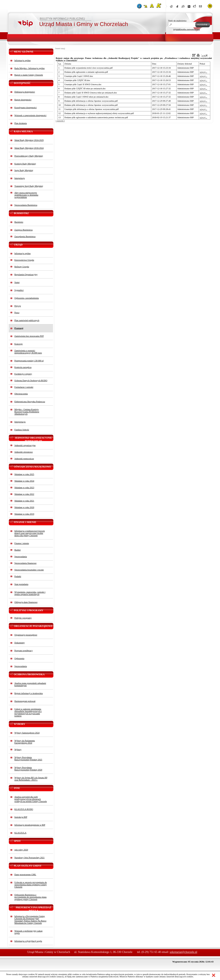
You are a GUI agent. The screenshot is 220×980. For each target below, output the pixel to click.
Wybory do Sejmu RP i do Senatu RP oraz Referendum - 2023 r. (31, 779)
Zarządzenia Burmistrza (25, 236)
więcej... (203, 72)
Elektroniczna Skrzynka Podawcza (30, 402)
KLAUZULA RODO (24, 809)
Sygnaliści (19, 290)
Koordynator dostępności (26, 108)
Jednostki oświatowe (24, 452)
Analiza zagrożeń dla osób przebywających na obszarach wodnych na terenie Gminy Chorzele (31, 799)
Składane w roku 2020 (24, 507)
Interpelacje (20, 178)
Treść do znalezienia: (178, 21)
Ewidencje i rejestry (23, 374)
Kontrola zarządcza (23, 367)
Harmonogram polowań (25, 701)
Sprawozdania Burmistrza (26, 205)
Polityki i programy (23, 618)
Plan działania (21, 123)
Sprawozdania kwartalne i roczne (29, 570)
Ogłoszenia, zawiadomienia (27, 298)
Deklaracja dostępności (25, 92)
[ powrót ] (60, 121)
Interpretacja (20, 422)
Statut (17, 282)
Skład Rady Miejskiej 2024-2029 (29, 140)
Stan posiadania (21, 584)
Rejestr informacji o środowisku (29, 693)
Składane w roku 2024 (24, 481)
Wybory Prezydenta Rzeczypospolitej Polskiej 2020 (28, 769)
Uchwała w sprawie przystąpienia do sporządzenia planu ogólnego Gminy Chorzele (31, 885)
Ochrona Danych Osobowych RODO (31, 380)
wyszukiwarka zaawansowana (187, 29)
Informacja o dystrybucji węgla (28, 941)
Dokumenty (20, 643)
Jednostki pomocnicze (24, 459)
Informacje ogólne (23, 60)
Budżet (18, 550)
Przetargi (19, 328)
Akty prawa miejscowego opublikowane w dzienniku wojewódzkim (26, 195)
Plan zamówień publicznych (27, 320)
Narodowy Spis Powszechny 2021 (30, 858)
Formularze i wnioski (24, 387)
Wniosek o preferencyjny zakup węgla (29, 932)
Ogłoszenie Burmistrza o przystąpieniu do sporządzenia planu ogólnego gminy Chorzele (31, 897)
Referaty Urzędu (22, 267)
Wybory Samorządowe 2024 (27, 733)
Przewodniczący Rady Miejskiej (29, 156)
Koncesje (19, 344)
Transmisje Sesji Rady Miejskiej (29, 186)
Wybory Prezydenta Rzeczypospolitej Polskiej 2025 (28, 759)
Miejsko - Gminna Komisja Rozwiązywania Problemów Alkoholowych (27, 412)
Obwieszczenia (21, 394)
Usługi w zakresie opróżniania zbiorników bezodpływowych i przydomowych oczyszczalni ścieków (28, 712)
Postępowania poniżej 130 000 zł (29, 361)
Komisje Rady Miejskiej (25, 164)
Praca (17, 313)
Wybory (18, 750)
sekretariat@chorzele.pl (183, 952)
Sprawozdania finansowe (26, 563)
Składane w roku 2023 (24, 488)
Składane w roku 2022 (24, 494)
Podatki (18, 576)
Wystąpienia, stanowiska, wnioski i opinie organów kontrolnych (30, 593)
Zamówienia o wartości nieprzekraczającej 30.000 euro (28, 352)
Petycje (18, 306)
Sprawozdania (21, 557)
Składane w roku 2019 (24, 514)
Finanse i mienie (22, 543)
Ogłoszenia (19, 658)
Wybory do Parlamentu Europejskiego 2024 (25, 742)
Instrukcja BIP (21, 817)
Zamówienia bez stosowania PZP (29, 336)
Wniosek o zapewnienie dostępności (31, 115)
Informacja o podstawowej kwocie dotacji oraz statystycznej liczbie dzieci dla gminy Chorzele (30, 533)
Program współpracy (24, 651)
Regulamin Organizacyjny (26, 274)
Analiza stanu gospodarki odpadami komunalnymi (30, 684)
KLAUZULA (20, 833)
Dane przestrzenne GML (25, 875)
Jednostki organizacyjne (25, 445)
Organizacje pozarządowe (26, 635)
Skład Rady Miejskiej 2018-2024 (29, 148)
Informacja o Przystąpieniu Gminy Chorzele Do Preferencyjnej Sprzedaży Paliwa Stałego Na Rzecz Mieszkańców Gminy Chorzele (30, 920)
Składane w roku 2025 (24, 474)
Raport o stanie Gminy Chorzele (29, 75)
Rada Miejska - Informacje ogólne (30, 68)
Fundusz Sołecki (22, 430)
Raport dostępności (23, 100)
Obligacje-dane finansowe (26, 602)
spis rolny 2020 (21, 850)
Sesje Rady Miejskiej (24, 170)
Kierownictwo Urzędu (24, 260)
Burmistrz (19, 222)
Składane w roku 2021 (24, 501)
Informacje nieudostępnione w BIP (30, 825)
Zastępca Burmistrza (24, 230)
